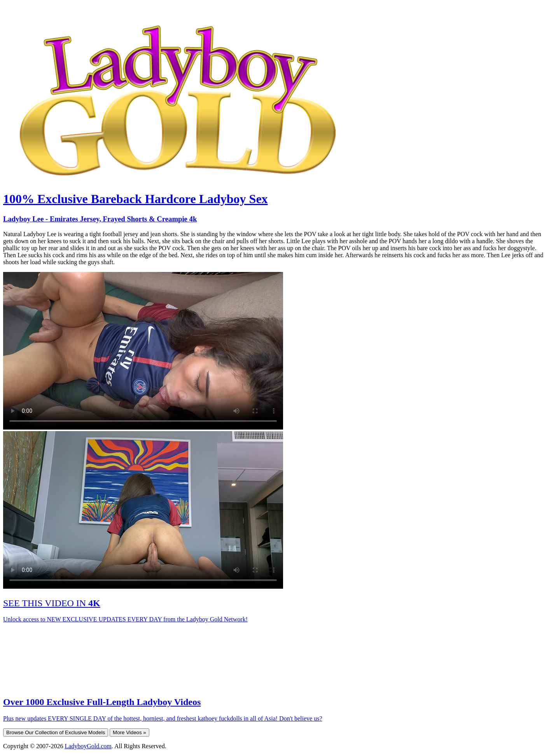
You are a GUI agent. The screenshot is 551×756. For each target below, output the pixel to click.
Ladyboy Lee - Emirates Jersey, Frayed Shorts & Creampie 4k (100, 219)
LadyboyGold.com (88, 746)
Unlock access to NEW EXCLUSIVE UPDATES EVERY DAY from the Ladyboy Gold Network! (125, 619)
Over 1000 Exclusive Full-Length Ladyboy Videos (102, 702)
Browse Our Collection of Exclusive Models (56, 732)
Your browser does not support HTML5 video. (143, 351)
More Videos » (129, 732)
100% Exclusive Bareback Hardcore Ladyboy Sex (136, 199)
